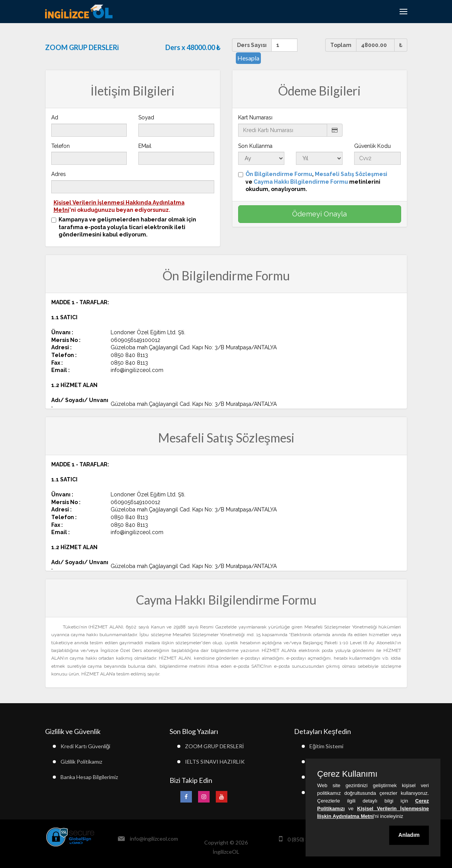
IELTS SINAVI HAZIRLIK (215, 762)
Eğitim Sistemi (326, 746)
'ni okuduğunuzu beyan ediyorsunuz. (119, 206)
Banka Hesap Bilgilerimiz (89, 777)
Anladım (409, 835)
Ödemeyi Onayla (319, 214)
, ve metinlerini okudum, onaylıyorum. (316, 182)
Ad (55, 117)
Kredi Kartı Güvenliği (86, 746)
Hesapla (248, 58)
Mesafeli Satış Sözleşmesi (351, 174)
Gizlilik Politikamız (81, 762)
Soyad (146, 117)
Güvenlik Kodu (372, 146)
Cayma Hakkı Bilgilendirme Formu (301, 182)
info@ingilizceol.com (154, 839)
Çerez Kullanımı (347, 774)
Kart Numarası (255, 117)
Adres (59, 174)
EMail (145, 146)
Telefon (60, 146)
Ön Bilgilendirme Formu (279, 174)
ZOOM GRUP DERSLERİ (214, 746)
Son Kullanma (255, 146)
